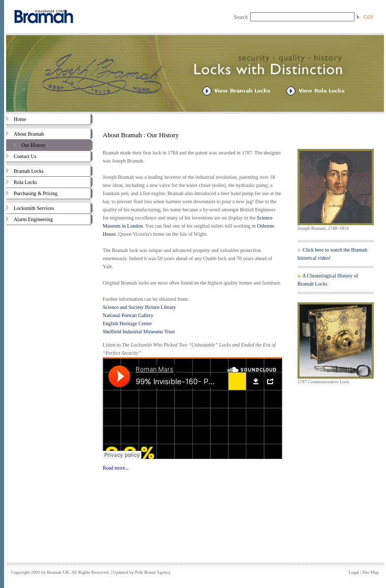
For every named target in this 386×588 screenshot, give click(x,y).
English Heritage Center (127, 323)
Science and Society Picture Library (139, 307)
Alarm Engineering (29, 219)
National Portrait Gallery (128, 315)
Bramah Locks (25, 171)
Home (16, 119)
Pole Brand (145, 572)
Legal (354, 572)
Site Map (370, 572)
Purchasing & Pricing (32, 193)
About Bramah (25, 134)
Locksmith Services (30, 208)
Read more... (116, 468)
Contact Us (21, 156)
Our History (26, 145)
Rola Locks (22, 182)
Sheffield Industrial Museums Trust (139, 332)
